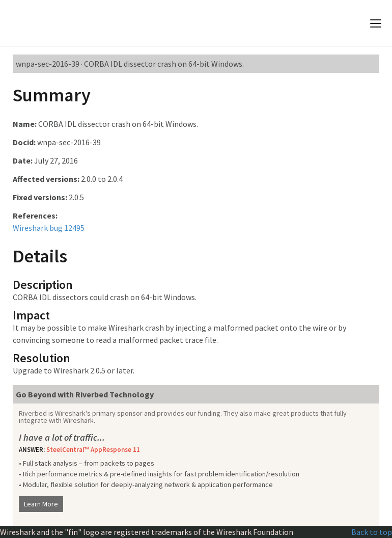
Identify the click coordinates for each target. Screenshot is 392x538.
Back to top (372, 532)
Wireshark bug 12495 (49, 228)
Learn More (41, 504)
